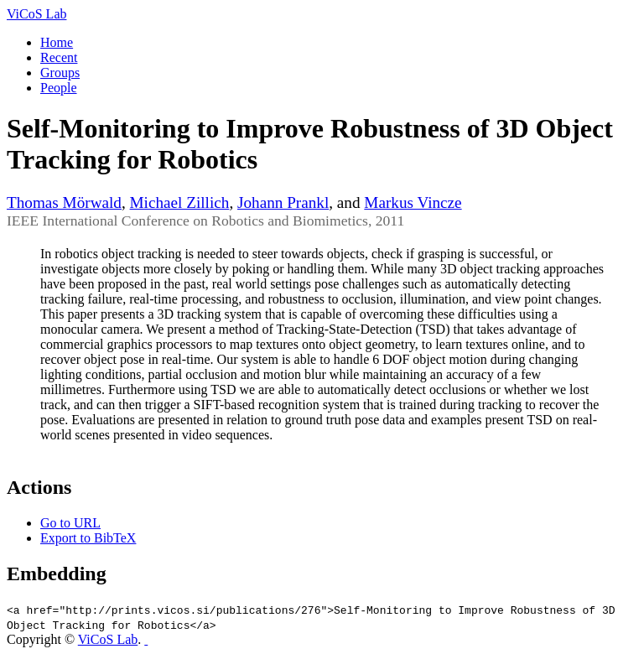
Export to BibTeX (88, 538)
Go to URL (70, 523)
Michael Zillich (180, 202)
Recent (59, 57)
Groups (60, 73)
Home (57, 42)
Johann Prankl (283, 202)
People (59, 88)
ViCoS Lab (36, 14)
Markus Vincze (413, 202)
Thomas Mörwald (64, 202)
